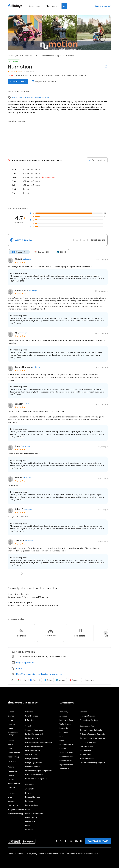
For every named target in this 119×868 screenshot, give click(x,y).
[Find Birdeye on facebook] (57, 841)
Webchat (11, 745)
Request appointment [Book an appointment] (44, 82)
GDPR (49, 854)
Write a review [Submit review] (18, 82)
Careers (63, 748)
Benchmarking (14, 783)
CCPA (62, 854)
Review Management (34, 734)
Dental (28, 793)
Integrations (13, 805)
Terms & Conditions (16, 854)
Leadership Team (67, 720)
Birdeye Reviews (66, 757)
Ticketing (11, 787)
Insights (11, 779)
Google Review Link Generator (92, 738)
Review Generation (33, 738)
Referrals (11, 724)
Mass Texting (13, 757)
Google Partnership (16, 809)
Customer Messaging (34, 746)
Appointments (14, 753)
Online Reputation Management (39, 742)
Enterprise (29, 720)
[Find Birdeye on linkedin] (66, 841)
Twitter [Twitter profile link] (48, 680)
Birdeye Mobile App (15, 814)
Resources (64, 732)
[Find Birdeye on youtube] (76, 841)
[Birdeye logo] (15, 6)
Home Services (31, 805)
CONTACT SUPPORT (98, 841)
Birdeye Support (87, 754)
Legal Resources (66, 765)
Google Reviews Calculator (91, 730)
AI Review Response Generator (93, 734)
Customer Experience (34, 775)
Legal (27, 809)
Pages (10, 728)
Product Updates (67, 744)
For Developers (86, 750)
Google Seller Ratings (13, 733)
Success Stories (66, 753)
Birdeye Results (66, 761)
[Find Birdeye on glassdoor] (81, 841)
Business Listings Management (38, 771)
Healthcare (27, 56)
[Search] (64, 6)
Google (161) (41, 252)
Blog (61, 736)
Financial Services (33, 797)
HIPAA (56, 854)
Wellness (29, 830)
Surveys (11, 775)
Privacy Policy (32, 854)
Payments (12, 761)
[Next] (106, 633)
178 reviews (29, 72)
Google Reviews (32, 758)
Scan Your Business (88, 742)
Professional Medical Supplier (49, 56)
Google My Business (34, 763)
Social (10, 749)
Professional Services (89, 720)
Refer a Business (87, 758)
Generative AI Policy (74, 854)
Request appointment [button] (26, 663)
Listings (11, 716)
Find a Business (86, 746)
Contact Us (64, 769)
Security (42, 854)
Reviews (11, 720)
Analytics (11, 801)
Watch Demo (65, 724)
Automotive (30, 789)
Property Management (35, 813)
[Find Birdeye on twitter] (61, 841)
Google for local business (36, 730)
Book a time (65, 728)
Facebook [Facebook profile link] (35, 680)
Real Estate (30, 821)
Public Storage (31, 817)
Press (62, 740)
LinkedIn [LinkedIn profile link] (61, 680)
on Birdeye (27, 259)
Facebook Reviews (33, 767)
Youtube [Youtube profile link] (74, 680)
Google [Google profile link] (22, 680)
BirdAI (10, 797)
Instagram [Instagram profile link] (88, 680)
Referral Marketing (33, 750)
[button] (22, 574)
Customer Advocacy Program (92, 763)
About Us (63, 716)
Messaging (12, 771)
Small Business (32, 716)
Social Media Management (36, 779)
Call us (19, 668)
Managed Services (88, 716)
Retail (28, 825)
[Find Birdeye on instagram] (71, 841)
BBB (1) (61, 252)
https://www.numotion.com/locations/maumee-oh (39, 674)
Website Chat (31, 754)
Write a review (103, 6)
